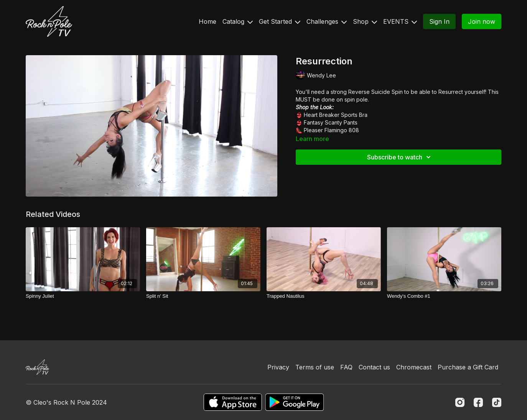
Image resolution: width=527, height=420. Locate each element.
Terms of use (315, 367)
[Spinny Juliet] (83, 296)
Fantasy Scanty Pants (331, 122)
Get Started (280, 21)
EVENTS (400, 21)
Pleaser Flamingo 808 (331, 130)
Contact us (374, 367)
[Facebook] (478, 402)
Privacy (278, 367)
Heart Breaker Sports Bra (336, 115)
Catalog (238, 21)
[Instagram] (460, 402)
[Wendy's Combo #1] (444, 296)
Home (208, 21)
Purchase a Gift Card (468, 367)
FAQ (346, 367)
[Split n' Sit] (203, 296)
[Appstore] (233, 402)
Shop (365, 21)
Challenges (327, 21)
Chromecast (414, 367)
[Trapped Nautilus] (324, 296)
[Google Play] (295, 402)
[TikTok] (497, 402)
